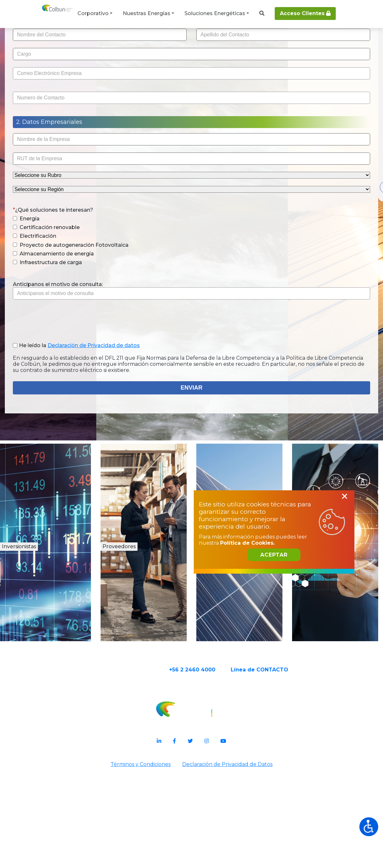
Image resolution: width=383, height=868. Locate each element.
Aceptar (293, 798)
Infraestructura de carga (85, 328)
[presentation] (99, 383)
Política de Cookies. (266, 781)
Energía (63, 277)
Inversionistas (43, 650)
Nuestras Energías (147, 13)
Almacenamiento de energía (91, 319)
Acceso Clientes (305, 13)
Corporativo (93, 13)
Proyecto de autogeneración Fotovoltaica (91, 307)
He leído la (108, 413)
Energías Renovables (245, 657)
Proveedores (139, 650)
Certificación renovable (84, 286)
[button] (52, 277)
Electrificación (72, 295)
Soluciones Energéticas (215, 13)
